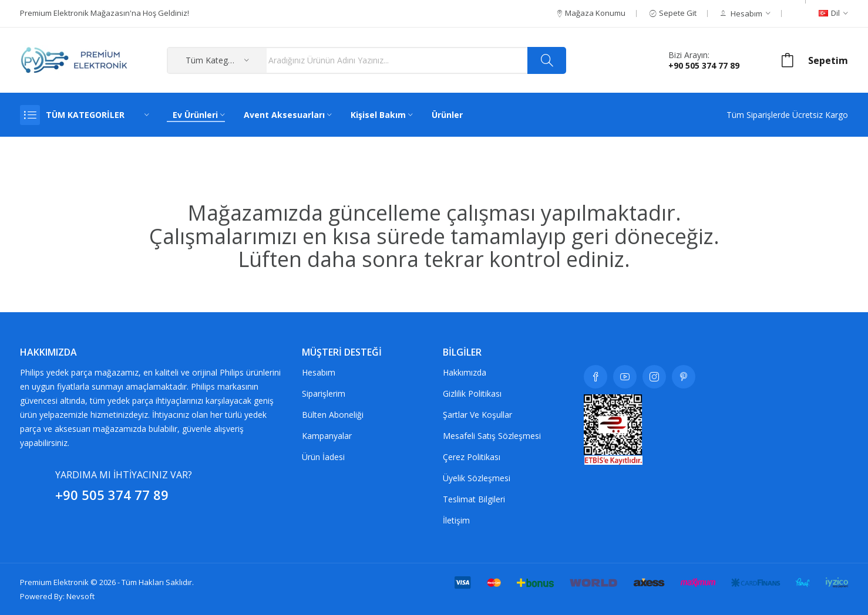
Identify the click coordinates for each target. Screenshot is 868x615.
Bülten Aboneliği (333, 415)
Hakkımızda (465, 372)
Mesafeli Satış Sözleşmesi (492, 436)
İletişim (456, 520)
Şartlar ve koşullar (477, 415)
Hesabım (319, 372)
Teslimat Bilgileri (474, 499)
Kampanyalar (327, 436)
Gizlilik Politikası (472, 393)
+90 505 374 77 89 (704, 65)
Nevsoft (80, 596)
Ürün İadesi (323, 457)
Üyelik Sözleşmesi (477, 478)
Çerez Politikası (472, 457)
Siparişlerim (324, 393)
